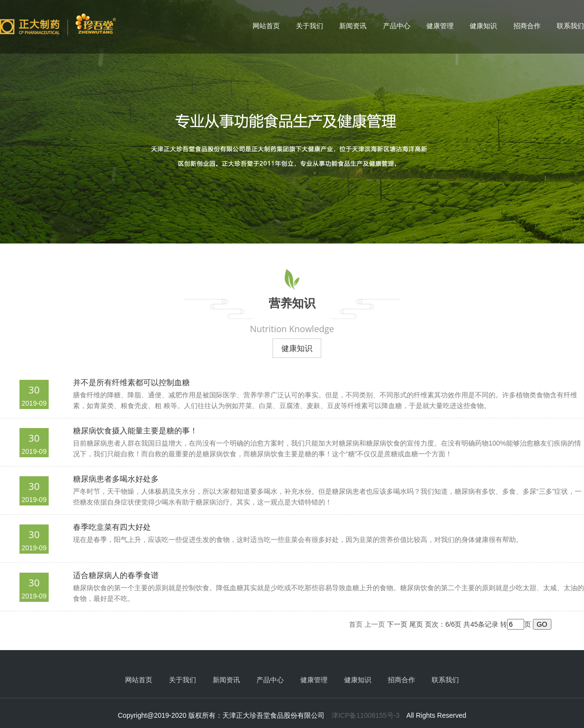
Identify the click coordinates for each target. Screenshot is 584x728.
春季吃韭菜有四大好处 (112, 527)
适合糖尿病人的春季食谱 (116, 575)
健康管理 (440, 26)
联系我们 (570, 26)
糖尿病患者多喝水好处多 (116, 479)
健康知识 (483, 26)
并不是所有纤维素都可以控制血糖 (131, 383)
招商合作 (527, 26)
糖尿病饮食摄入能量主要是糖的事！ (135, 431)
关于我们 (310, 26)
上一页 (375, 624)
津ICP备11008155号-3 (365, 715)
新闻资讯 (353, 26)
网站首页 (266, 26)
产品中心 (397, 26)
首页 (356, 624)
